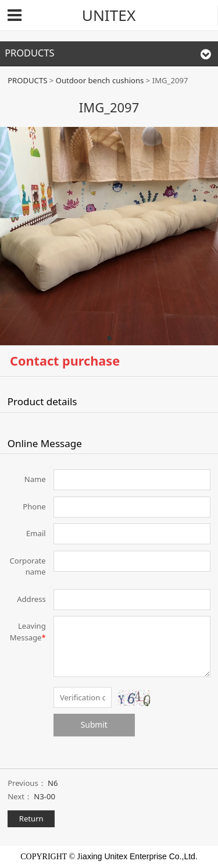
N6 (53, 783)
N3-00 (44, 796)
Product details (42, 401)
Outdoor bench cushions (101, 80)
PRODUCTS (27, 80)
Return (31, 819)
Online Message (45, 443)
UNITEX (109, 15)
